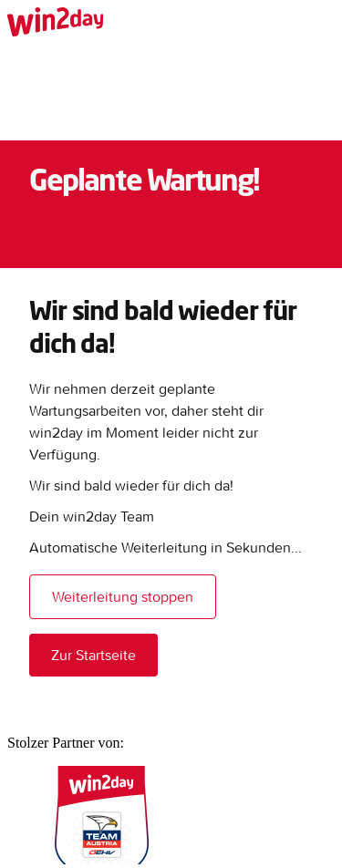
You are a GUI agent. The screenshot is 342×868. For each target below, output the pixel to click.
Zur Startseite (93, 655)
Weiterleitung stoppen (123, 596)
